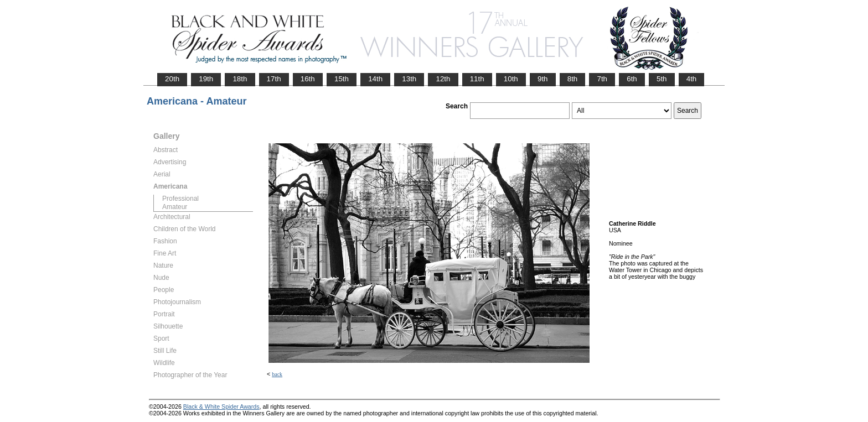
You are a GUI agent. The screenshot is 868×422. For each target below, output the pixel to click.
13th (409, 79)
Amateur (175, 207)
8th (573, 79)
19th (206, 79)
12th (443, 79)
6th (632, 79)
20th (172, 79)
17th (274, 79)
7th (602, 79)
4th (692, 79)
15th (342, 79)
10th (511, 79)
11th (477, 79)
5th (662, 79)
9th (543, 79)
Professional (180, 199)
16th (308, 79)
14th (375, 79)
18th (240, 79)
